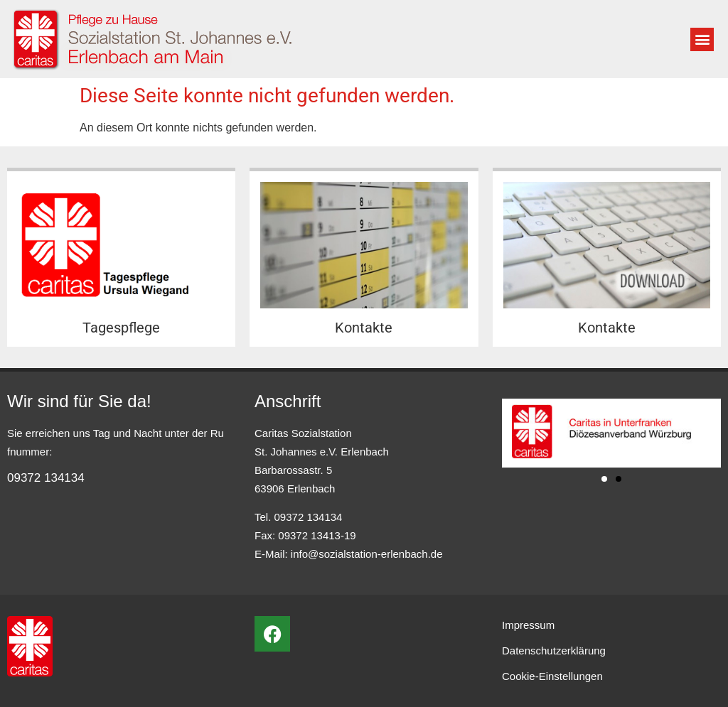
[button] (702, 39)
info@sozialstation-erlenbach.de (367, 554)
